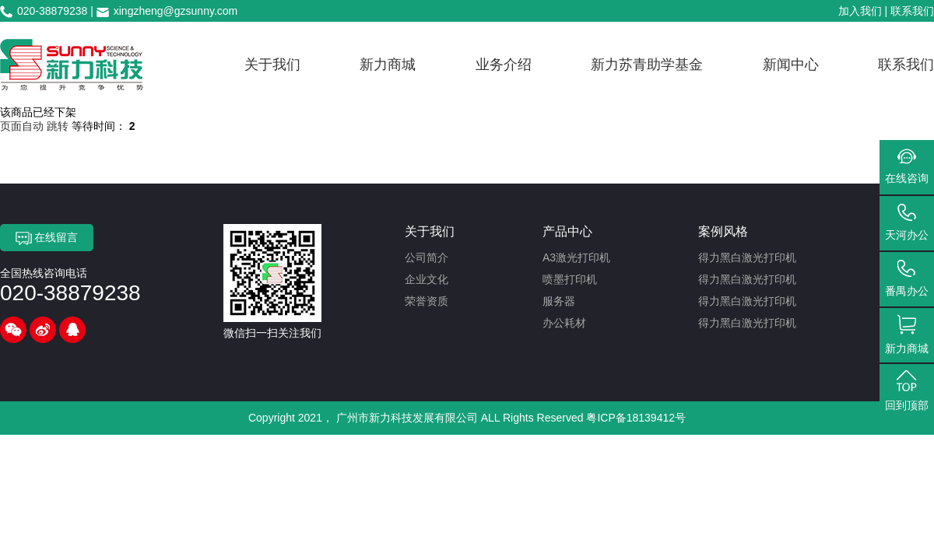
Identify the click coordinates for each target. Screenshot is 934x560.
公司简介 (427, 257)
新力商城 (388, 65)
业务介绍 (504, 65)
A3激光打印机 (576, 257)
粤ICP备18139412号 (636, 418)
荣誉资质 (427, 301)
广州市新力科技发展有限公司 (407, 418)
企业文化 (427, 279)
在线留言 (47, 238)
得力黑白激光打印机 (747, 257)
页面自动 (23, 126)
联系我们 (912, 11)
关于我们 (272, 65)
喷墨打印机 (570, 279)
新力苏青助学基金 (647, 65)
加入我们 (860, 11)
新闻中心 (791, 65)
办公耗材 (564, 323)
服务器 (559, 301)
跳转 (58, 126)
